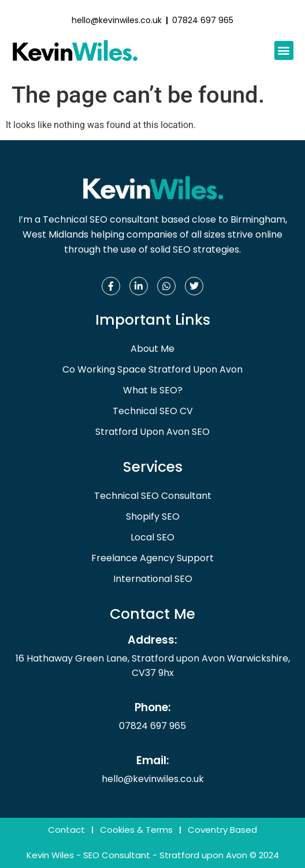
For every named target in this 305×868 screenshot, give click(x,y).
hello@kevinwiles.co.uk (153, 779)
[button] (284, 50)
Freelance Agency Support (152, 558)
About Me (152, 349)
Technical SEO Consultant (153, 496)
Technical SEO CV (153, 411)
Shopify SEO (153, 516)
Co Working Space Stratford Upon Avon (152, 369)
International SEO (153, 579)
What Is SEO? (153, 390)
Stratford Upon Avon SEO (152, 432)
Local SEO (152, 537)
